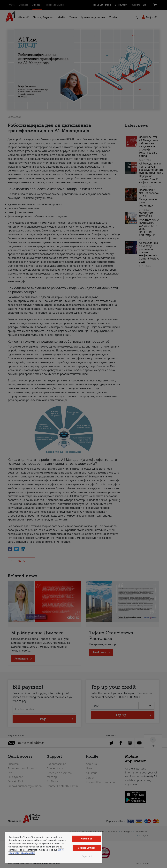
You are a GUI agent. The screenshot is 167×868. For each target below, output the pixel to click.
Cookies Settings (87, 848)
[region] (54, 847)
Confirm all (87, 839)
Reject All (87, 856)
